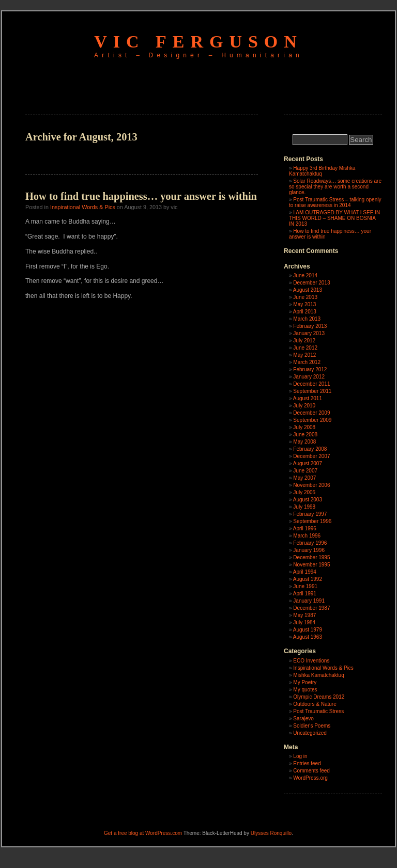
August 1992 (308, 579)
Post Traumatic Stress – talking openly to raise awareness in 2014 (335, 202)
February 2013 (310, 326)
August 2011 (308, 398)
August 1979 (308, 630)
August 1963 (308, 637)
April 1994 (305, 572)
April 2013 (305, 312)
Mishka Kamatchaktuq (318, 675)
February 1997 (310, 514)
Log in (300, 756)
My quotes (305, 690)
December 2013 (311, 283)
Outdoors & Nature (315, 704)
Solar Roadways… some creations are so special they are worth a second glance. (335, 187)
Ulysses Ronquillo (271, 833)
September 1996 (312, 521)
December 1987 (311, 608)
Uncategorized (310, 733)
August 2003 (308, 500)
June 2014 (305, 275)
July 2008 (304, 427)
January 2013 (309, 333)
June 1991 (305, 586)
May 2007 (304, 478)
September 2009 (312, 420)
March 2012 (307, 362)
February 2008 (310, 449)
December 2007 (311, 456)
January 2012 (309, 377)
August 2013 (308, 290)
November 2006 (311, 485)
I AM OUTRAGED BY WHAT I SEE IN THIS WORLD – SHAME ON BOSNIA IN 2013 (334, 218)
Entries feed (307, 763)
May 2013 (304, 304)
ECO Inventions (311, 661)
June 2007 (305, 471)
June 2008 (305, 435)
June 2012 (305, 348)
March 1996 (307, 536)
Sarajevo (303, 719)
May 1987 (304, 615)
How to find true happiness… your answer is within (141, 196)
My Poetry (305, 682)
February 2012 (310, 369)
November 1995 (311, 565)
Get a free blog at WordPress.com (143, 833)
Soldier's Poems (312, 726)
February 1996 (310, 543)
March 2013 (307, 319)
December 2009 (311, 413)
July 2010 (304, 406)
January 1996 (309, 550)
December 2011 (311, 384)
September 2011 (312, 391)
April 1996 (305, 528)
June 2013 (305, 297)
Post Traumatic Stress (318, 711)
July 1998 (304, 507)
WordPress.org (310, 778)
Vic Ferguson (198, 42)
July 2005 (304, 492)
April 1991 (305, 594)
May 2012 (304, 355)
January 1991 (309, 601)
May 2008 (304, 442)
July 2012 (304, 341)
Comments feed (311, 771)
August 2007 (308, 463)
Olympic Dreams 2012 (319, 697)
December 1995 (311, 557)
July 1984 (304, 622)
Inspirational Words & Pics (83, 207)
